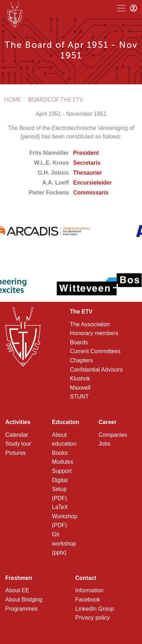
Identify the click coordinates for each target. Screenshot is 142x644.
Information (89, 590)
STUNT (79, 397)
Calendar (17, 435)
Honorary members (94, 333)
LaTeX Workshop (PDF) (65, 516)
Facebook (88, 600)
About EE (17, 590)
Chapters (81, 360)
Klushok (80, 379)
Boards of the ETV (55, 100)
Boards (79, 342)
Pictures (16, 453)
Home (13, 100)
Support (62, 471)
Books (60, 453)
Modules (63, 462)
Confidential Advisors (96, 370)
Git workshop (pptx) (64, 543)
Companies (113, 435)
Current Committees (95, 351)
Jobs (105, 444)
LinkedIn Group (94, 609)
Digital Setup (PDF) (60, 489)
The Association (90, 324)
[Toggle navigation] (121, 8)
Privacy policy (93, 618)
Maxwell (80, 388)
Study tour (18, 444)
